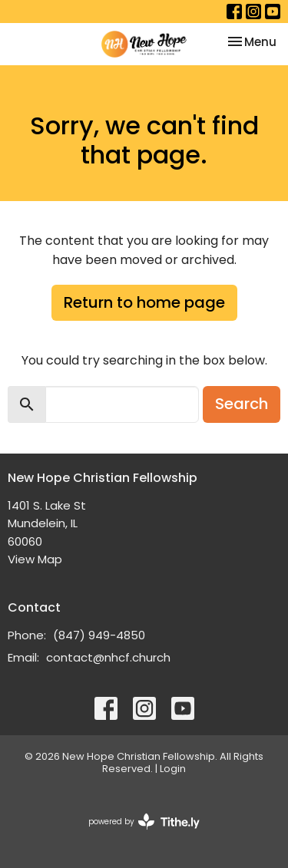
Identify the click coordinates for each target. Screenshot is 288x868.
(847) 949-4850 (99, 635)
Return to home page (144, 302)
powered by (144, 822)
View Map (35, 559)
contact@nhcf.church (108, 657)
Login (173, 769)
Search (242, 404)
